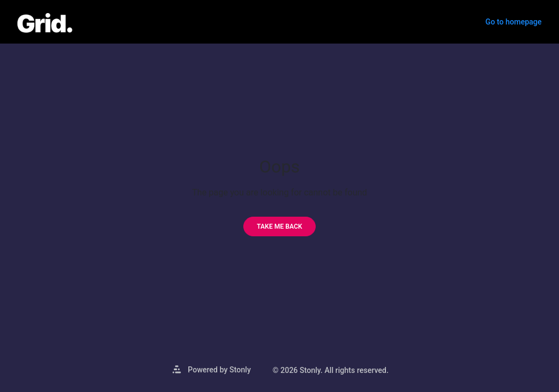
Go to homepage (514, 22)
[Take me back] (279, 226)
